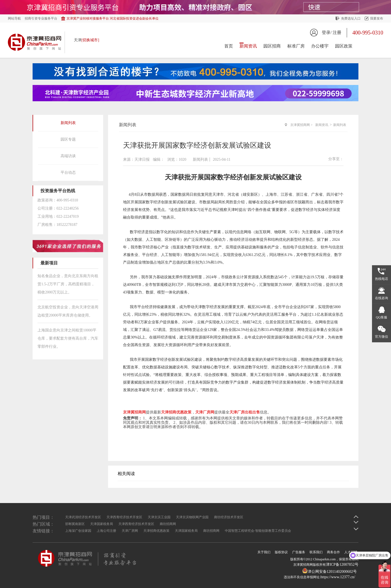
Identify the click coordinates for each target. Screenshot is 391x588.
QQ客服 (381, 317)
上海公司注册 (106, 531)
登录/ (327, 32)
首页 (229, 46)
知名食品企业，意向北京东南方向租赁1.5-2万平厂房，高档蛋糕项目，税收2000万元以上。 (68, 284)
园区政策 (344, 46)
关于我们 (264, 552)
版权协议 (281, 552)
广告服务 (299, 552)
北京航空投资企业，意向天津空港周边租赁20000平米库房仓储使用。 (68, 311)
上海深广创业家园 (78, 531)
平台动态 (68, 173)
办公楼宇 (320, 46)
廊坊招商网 (168, 524)
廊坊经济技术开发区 (229, 517)
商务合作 (333, 552)
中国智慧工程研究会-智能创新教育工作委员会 (258, 531)
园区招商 (272, 46)
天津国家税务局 (102, 524)
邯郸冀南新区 (75, 524)
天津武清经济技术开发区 (83, 517)
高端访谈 (68, 156)
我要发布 (377, 18)
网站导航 (14, 18)
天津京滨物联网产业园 (192, 517)
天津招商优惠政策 (156, 531)
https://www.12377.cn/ (338, 577)
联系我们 (316, 552)
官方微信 (381, 337)
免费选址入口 (351, 18)
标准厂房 (296, 46)
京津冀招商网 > (301, 125)
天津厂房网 (130, 531)
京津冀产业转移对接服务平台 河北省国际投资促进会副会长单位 (113, 18)
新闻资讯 (248, 46)
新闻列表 (68, 123)
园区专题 (68, 139)
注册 (337, 32)
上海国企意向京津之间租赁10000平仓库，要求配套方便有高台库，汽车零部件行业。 (68, 338)
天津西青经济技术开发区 (124, 517)
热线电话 (381, 279)
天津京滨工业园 (159, 517)
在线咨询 (381, 298)
